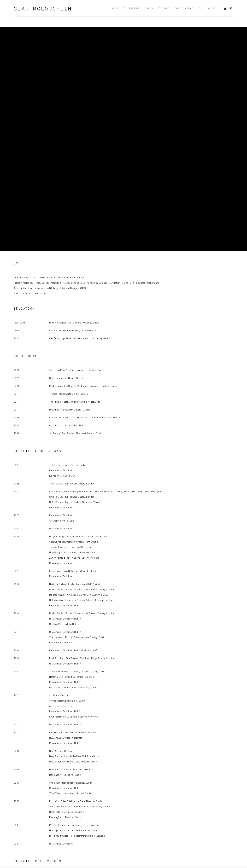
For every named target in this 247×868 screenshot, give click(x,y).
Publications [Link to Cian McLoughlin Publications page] (185, 8)
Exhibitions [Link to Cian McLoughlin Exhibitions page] (132, 8)
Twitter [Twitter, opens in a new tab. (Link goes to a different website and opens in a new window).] (231, 8)
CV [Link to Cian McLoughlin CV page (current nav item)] (201, 8)
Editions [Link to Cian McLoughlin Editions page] (164, 8)
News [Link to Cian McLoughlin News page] (115, 8)
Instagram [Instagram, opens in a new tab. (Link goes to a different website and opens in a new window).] (225, 8)
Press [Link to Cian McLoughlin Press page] (149, 8)
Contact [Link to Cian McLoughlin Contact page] (212, 8)
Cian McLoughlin (43, 9)
